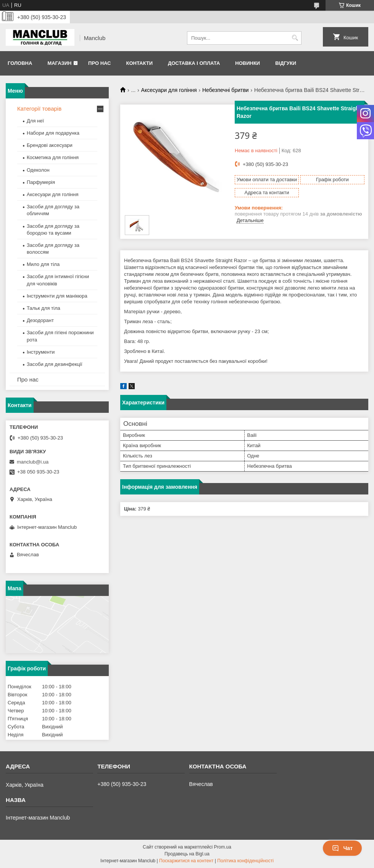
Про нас (99, 63)
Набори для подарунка (53, 133)
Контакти (139, 63)
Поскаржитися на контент (186, 861)
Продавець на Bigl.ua (187, 854)
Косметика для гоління (53, 157)
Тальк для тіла (44, 308)
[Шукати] (295, 38)
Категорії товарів (39, 109)
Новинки (247, 63)
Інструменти (41, 352)
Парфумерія (41, 182)
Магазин (59, 63)
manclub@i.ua (33, 462)
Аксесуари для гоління (169, 90)
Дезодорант (40, 320)
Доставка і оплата (194, 63)
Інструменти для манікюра (57, 296)
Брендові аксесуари (50, 145)
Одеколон (38, 170)
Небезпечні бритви (226, 90)
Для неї (35, 121)
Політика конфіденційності (245, 861)
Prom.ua (223, 847)
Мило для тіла (43, 264)
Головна (20, 63)
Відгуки (286, 63)
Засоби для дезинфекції (55, 364)
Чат (342, 848)
